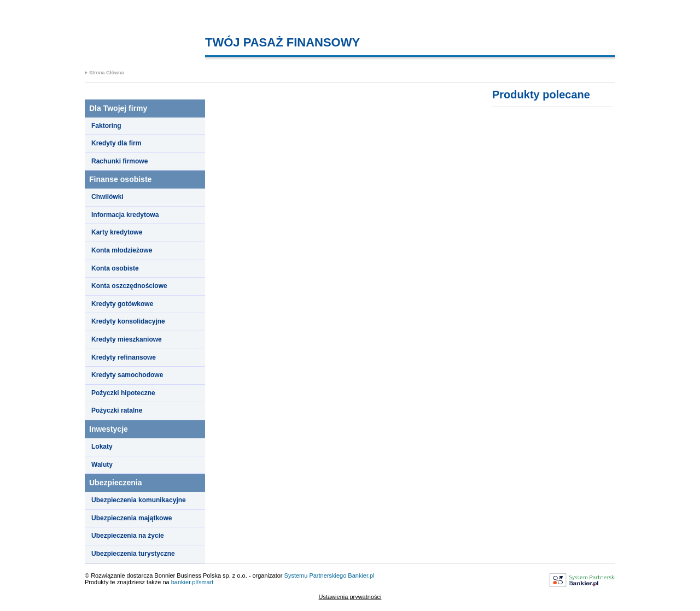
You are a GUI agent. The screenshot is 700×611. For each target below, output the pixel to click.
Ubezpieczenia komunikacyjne (139, 500)
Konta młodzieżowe (122, 250)
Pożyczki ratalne (117, 410)
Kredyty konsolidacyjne (128, 321)
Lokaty (102, 446)
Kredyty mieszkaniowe (127, 339)
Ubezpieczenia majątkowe (132, 518)
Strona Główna (107, 73)
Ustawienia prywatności (350, 597)
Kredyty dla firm (116, 143)
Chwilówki (107, 197)
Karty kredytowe (117, 232)
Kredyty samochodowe (127, 375)
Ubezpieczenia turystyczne (133, 554)
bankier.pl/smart (192, 582)
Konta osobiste (115, 268)
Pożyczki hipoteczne (123, 393)
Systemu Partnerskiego (316, 575)
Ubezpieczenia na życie (128, 536)
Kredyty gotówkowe (122, 304)
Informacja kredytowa (125, 215)
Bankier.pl (361, 575)
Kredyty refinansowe (124, 357)
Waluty (102, 465)
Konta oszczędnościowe (129, 286)
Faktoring (106, 126)
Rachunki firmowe (119, 161)
